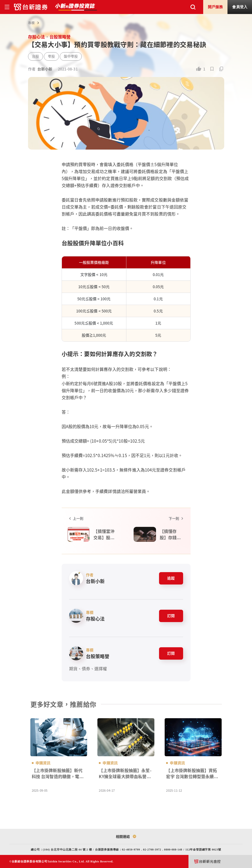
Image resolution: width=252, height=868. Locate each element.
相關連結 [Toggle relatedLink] (126, 836)
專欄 (31, 23)
